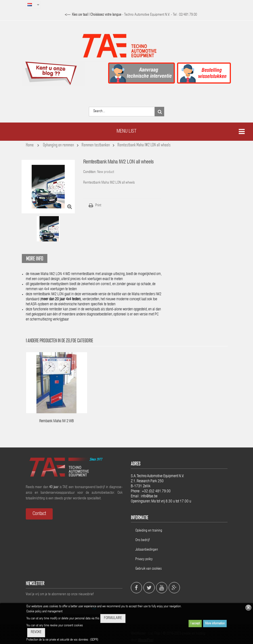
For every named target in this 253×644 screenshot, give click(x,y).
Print (98, 206)
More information (215, 624)
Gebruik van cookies (148, 569)
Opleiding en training (149, 531)
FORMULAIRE (113, 618)
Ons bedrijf (142, 540)
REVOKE (36, 632)
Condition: (90, 172)
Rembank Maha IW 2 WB (56, 421)
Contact (39, 514)
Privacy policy (144, 559)
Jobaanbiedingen (147, 550)
